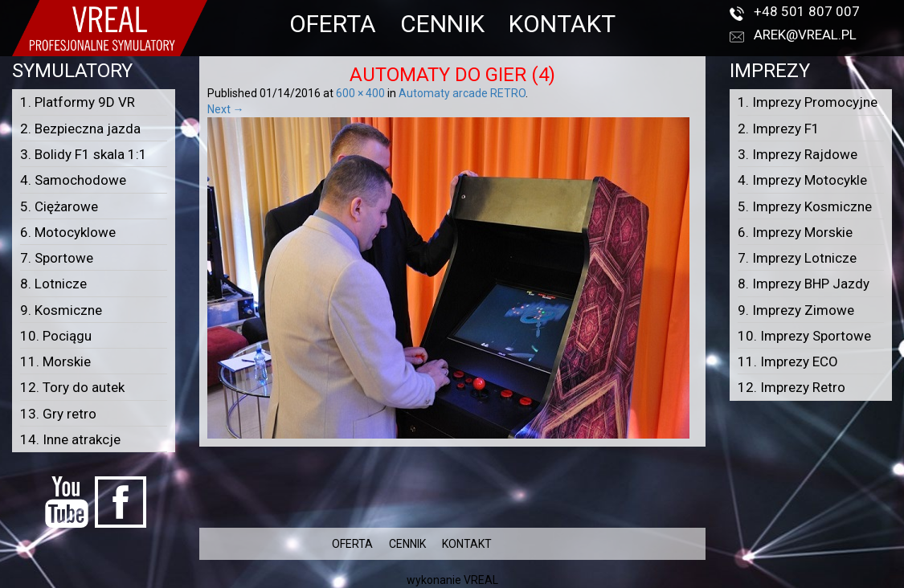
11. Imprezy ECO (788, 361)
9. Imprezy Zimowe (796, 310)
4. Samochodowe (73, 180)
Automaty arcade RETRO (462, 93)
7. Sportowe (57, 258)
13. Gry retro (58, 414)
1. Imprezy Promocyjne (808, 102)
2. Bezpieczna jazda (80, 129)
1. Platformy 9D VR (78, 102)
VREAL (481, 580)
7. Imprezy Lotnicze (797, 258)
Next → (226, 109)
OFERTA (333, 24)
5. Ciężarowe (59, 206)
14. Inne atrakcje (70, 439)
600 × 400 (360, 93)
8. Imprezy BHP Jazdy (804, 284)
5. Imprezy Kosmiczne (805, 206)
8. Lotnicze (53, 284)
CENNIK (442, 24)
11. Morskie (55, 361)
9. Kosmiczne (61, 310)
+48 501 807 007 (807, 11)
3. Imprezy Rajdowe (798, 154)
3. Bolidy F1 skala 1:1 (84, 154)
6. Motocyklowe (68, 232)
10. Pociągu (56, 336)
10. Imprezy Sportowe (804, 336)
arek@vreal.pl (805, 35)
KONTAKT (562, 24)
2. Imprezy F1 (779, 129)
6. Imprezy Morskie (795, 232)
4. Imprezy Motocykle (802, 180)
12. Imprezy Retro (792, 387)
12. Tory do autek (72, 387)
